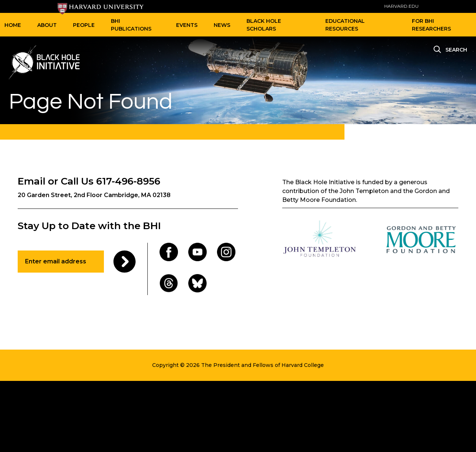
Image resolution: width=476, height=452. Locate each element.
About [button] (47, 25)
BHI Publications (131, 25)
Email (31, 181)
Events (187, 25)
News (222, 25)
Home (13, 25)
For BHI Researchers (431, 25)
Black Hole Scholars (264, 25)
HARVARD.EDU (401, 6)
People (84, 25)
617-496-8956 (128, 181)
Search (456, 50)
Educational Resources (345, 25)
